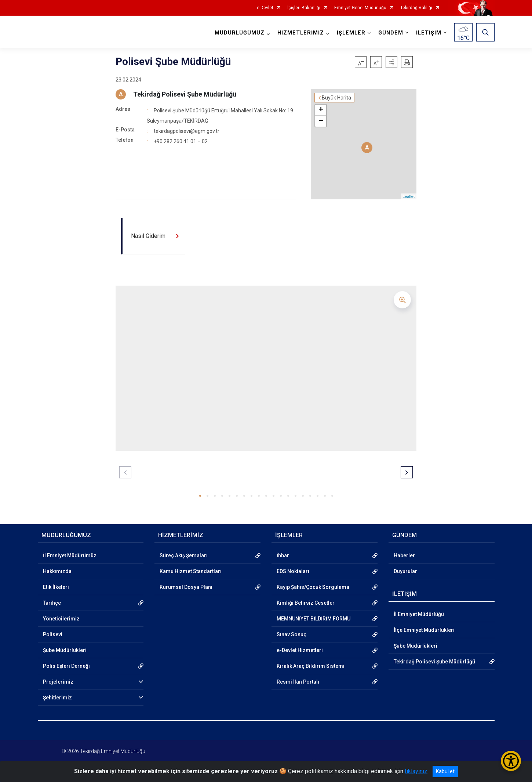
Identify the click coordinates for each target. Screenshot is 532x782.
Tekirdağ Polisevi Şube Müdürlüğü (185, 94)
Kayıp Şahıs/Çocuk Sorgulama (313, 587)
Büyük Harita (336, 98)
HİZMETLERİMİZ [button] (301, 33)
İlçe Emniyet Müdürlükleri (424, 630)
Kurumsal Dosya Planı (186, 587)
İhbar (283, 555)
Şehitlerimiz (57, 698)
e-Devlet (265, 8)
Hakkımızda (57, 571)
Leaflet (409, 196)
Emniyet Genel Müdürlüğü (360, 8)
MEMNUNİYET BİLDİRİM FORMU (314, 619)
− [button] (321, 121)
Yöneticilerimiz (61, 619)
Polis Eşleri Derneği (66, 666)
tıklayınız (416, 771)
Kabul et (445, 771)
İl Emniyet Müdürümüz (70, 555)
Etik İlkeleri (56, 587)
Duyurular (405, 571)
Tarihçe (52, 603)
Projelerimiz (58, 682)
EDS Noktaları (293, 571)
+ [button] (321, 110)
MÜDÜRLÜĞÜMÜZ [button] (240, 33)
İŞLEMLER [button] (351, 33)
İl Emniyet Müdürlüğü (419, 614)
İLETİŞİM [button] (429, 33)
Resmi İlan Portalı (298, 682)
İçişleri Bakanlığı (304, 8)
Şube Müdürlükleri (65, 650)
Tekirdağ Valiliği (416, 8)
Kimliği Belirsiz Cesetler (306, 603)
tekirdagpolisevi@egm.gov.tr (187, 131)
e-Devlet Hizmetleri (300, 650)
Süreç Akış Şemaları (184, 555)
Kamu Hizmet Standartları (191, 571)
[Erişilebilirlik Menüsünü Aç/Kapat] (511, 761)
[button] (391, 62)
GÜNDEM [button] (391, 33)
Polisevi (53, 634)
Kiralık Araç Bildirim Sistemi (311, 666)
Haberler (404, 555)
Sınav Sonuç (291, 634)
